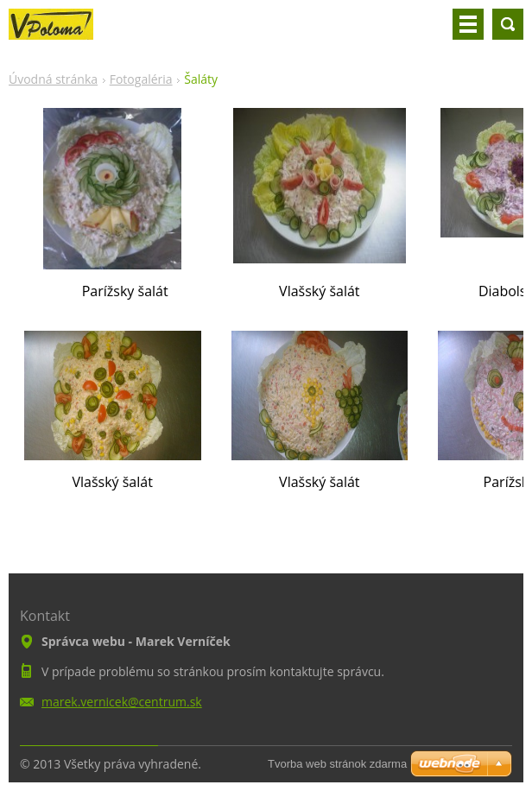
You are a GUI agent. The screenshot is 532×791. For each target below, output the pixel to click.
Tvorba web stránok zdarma (337, 764)
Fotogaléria (141, 79)
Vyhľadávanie (508, 24)
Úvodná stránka (53, 79)
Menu (468, 24)
